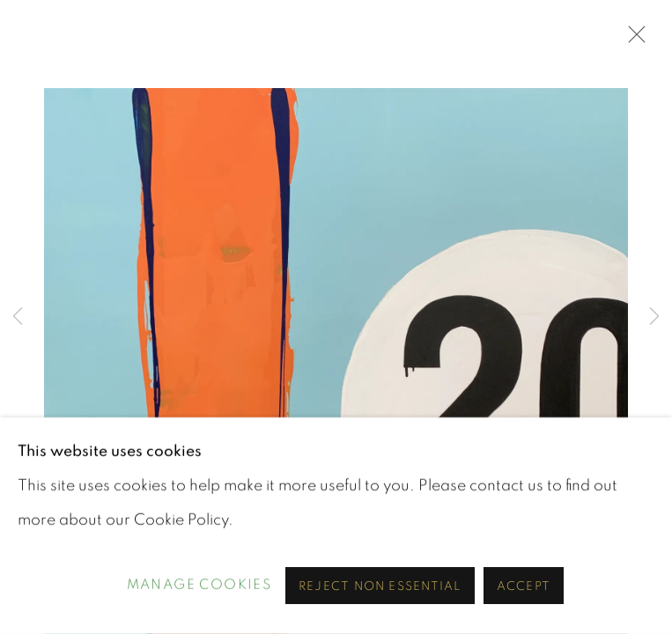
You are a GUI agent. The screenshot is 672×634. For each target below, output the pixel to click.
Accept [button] (524, 586)
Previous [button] (18, 317)
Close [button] (632, 40)
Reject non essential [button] (380, 586)
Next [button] (654, 317)
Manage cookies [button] (199, 585)
